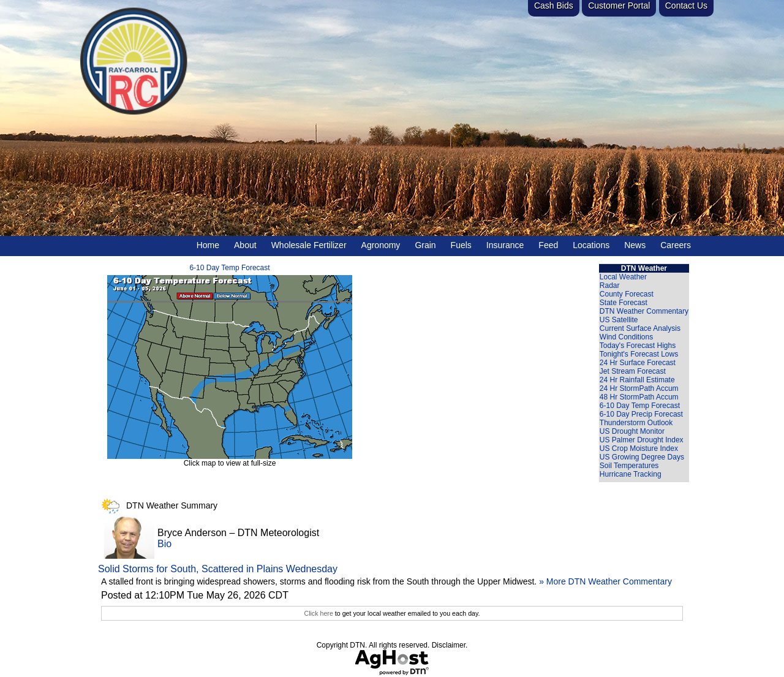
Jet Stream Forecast (633, 371)
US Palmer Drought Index (642, 440)
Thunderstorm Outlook (636, 423)
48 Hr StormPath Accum (639, 397)
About (245, 245)
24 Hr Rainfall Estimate (637, 380)
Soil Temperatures (629, 466)
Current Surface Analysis (640, 328)
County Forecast (627, 294)
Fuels (461, 245)
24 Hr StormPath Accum (639, 388)
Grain (425, 245)
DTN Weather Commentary (644, 311)
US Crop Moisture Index (639, 448)
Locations (591, 245)
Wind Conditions (626, 337)
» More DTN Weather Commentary (605, 581)
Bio (164, 544)
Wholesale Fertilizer (309, 245)
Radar (610, 286)
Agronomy (381, 245)
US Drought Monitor (632, 431)
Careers (676, 245)
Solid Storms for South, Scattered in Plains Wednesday (218, 569)
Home (208, 245)
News (635, 245)
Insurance (505, 245)
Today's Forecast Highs (638, 346)
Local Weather (623, 277)
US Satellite (619, 320)
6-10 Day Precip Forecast (641, 414)
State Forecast (624, 303)
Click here (318, 613)
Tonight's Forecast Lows (639, 354)
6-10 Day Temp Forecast (229, 268)
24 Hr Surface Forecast (638, 363)
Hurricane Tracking (631, 474)
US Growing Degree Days (642, 457)
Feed (548, 245)
